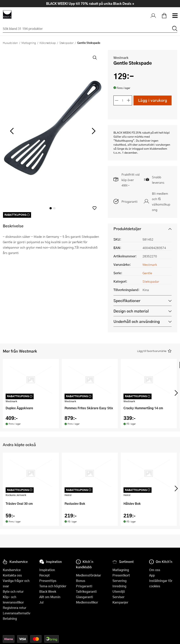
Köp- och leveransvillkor (13, 600)
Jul (41, 602)
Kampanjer (120, 602)
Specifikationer (127, 301)
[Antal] (123, 100)
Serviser (118, 597)
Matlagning (29, 43)
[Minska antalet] (117, 100)
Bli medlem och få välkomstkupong (161, 202)
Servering (119, 581)
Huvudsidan (10, 43)
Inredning (119, 586)
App (152, 575)
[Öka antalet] (129, 100)
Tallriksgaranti (86, 591)
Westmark (121, 58)
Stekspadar (66, 43)
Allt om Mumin (50, 597)
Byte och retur (13, 591)
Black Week (48, 591)
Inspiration (47, 570)
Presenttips (48, 581)
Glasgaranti (84, 597)
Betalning (10, 618)
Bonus (81, 581)
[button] (95, 208)
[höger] (93, 131)
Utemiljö (119, 591)
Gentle (147, 273)
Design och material (131, 311)
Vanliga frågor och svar (16, 583)
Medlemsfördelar (88, 575)
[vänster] (12, 131)
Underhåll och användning (137, 321)
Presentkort (121, 575)
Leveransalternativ (17, 613)
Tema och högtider (53, 586)
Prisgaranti (129, 201)
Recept (44, 575)
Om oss (155, 570)
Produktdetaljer (127, 229)
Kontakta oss (12, 575)
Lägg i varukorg (153, 100)
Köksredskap (48, 43)
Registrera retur (15, 608)
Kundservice (12, 570)
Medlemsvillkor (87, 602)
